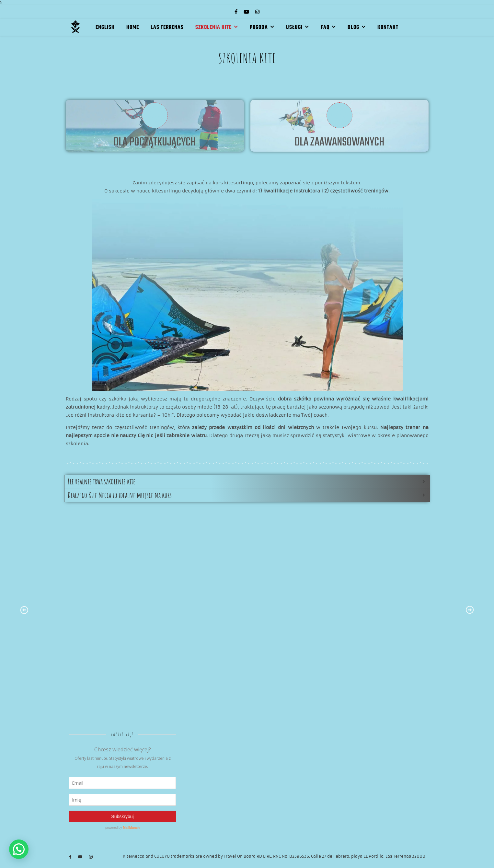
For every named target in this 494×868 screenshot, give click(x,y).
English (105, 28)
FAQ (325, 28)
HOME (133, 28)
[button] (19, 849)
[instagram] (257, 12)
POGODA (259, 28)
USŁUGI (294, 28)
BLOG (353, 28)
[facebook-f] (237, 12)
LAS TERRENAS (167, 28)
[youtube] (247, 12)
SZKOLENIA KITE (213, 28)
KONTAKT (388, 28)
